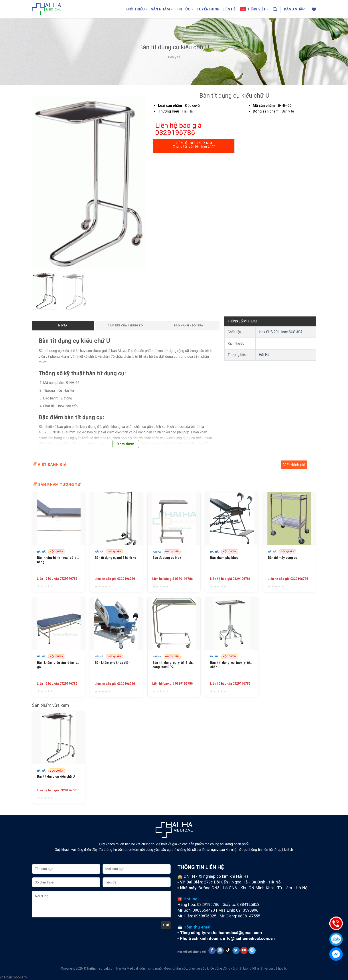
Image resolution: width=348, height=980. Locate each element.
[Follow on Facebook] (212, 950)
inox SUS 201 (269, 332)
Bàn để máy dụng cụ (283, 558)
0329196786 (208, 904)
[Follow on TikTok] (228, 950)
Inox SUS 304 (292, 332)
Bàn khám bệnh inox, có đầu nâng (59, 560)
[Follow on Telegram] (252, 950)
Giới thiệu (137, 9)
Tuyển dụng (208, 9)
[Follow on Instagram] (220, 950)
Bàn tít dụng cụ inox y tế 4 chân (232, 665)
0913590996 (247, 910)
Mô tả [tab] (63, 325)
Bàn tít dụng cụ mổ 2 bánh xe (115, 558)
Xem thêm (126, 444)
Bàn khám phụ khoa (224, 558)
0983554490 (204, 910)
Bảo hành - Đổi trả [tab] (189, 325)
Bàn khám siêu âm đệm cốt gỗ (59, 665)
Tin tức (185, 9)
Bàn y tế (174, 57)
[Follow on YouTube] (244, 950)
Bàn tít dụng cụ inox (167, 558)
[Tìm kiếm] (275, 9)
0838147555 (249, 916)
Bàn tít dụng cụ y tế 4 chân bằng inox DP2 (174, 665)
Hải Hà (187, 111)
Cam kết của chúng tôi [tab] (126, 325)
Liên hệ (229, 9)
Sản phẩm (162, 9)
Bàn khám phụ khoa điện (113, 663)
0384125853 (248, 904)
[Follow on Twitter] (236, 950)
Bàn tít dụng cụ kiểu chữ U (56, 776)
